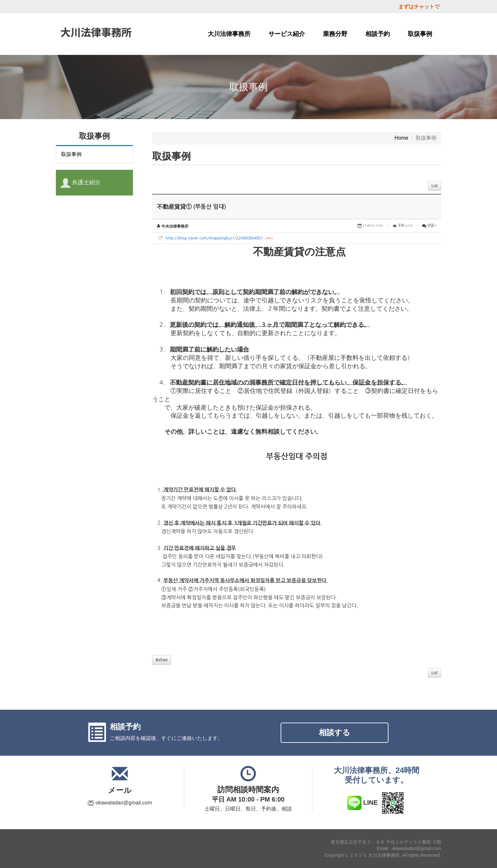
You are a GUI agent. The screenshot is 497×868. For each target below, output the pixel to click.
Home (401, 138)
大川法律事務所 (229, 34)
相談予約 (378, 34)
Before (162, 660)
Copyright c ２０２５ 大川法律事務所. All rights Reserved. (383, 855)
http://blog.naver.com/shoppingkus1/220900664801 (214, 238)
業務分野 (335, 34)
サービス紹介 (287, 34)
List (435, 186)
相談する (335, 732)
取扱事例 (420, 34)
